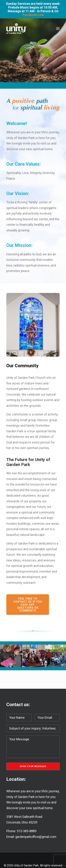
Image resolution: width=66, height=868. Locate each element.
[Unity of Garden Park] (16, 29)
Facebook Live (33, 15)
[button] (58, 29)
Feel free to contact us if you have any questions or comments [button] (28, 605)
